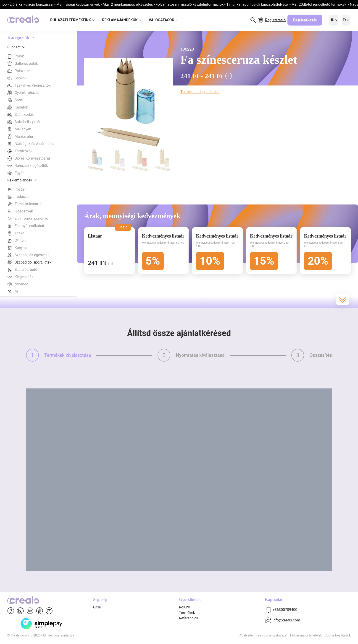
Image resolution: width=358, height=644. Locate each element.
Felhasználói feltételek (306, 635)
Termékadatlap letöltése (200, 92)
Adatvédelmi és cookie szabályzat (263, 635)
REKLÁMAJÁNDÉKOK (122, 20)
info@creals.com (286, 620)
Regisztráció (275, 20)
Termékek (187, 613)
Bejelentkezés (305, 20)
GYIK (97, 607)
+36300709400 (285, 610)
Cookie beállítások (338, 635)
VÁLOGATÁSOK (163, 20)
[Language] (333, 20)
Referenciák (189, 618)
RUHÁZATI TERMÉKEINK (72, 20)
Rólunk (185, 607)
